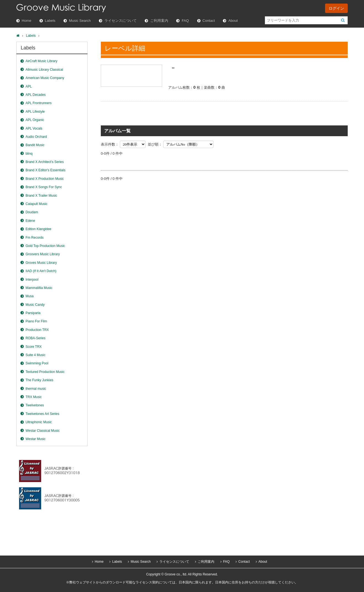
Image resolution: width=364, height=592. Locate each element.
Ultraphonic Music (39, 422)
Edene (30, 221)
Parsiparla (33, 313)
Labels (50, 21)
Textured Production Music (45, 372)
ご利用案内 (159, 21)
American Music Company (45, 78)
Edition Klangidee (38, 229)
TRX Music (34, 397)
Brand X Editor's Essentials (45, 170)
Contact (209, 21)
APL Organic (35, 120)
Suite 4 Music (35, 355)
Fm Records (34, 238)
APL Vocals (34, 128)
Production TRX (37, 330)
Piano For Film (36, 321)
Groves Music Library (41, 263)
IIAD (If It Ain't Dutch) (41, 271)
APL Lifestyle (35, 112)
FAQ (185, 21)
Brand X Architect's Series (44, 162)
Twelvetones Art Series (42, 414)
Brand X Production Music (45, 179)
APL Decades (35, 95)
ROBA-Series (35, 338)
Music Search (80, 21)
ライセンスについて (121, 21)
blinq (29, 154)
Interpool (32, 280)
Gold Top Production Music (45, 246)
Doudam (32, 212)
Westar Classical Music (43, 431)
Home (27, 21)
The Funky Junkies (39, 380)
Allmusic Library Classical (44, 70)
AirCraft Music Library (41, 61)
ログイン (336, 8)
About (233, 21)
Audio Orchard (36, 137)
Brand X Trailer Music (41, 196)
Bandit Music (35, 145)
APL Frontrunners (38, 103)
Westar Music (35, 439)
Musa (29, 296)
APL (29, 86)
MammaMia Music (39, 288)
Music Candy (35, 305)
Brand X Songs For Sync (44, 187)
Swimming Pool (37, 363)
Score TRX (33, 347)
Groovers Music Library (43, 254)
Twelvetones (35, 405)
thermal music (36, 389)
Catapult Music (36, 204)
